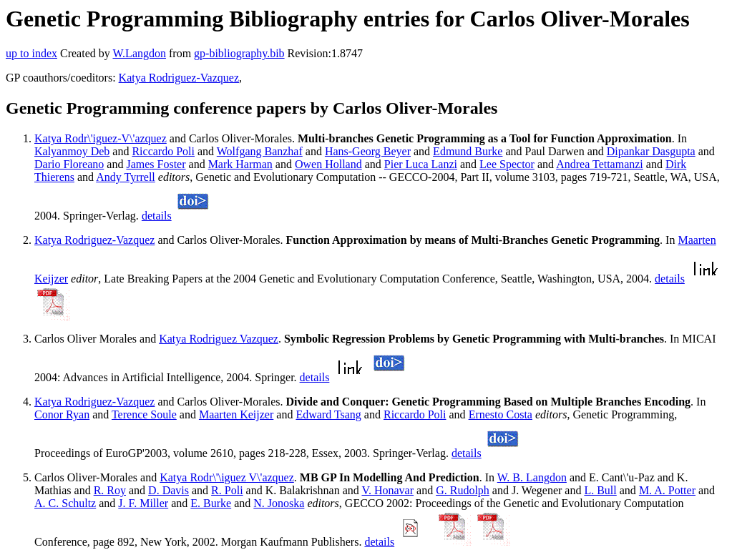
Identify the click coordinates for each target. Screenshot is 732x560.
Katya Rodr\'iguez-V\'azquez (101, 138)
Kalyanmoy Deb (72, 151)
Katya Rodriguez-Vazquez (179, 78)
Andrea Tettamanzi (600, 164)
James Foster (156, 164)
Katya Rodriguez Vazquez (219, 339)
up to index (31, 53)
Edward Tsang (328, 414)
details (157, 216)
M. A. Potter (667, 490)
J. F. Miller (143, 503)
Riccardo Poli (163, 151)
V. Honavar (387, 490)
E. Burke (211, 503)
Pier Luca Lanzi (421, 164)
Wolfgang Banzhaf (260, 151)
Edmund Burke (468, 151)
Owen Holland (328, 164)
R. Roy (110, 490)
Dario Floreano (69, 164)
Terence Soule (144, 414)
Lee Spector (507, 164)
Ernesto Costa (501, 414)
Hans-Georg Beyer (368, 151)
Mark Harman (240, 164)
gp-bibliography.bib (239, 53)
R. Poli (227, 490)
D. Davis (169, 490)
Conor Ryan (62, 414)
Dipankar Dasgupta (651, 151)
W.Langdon (139, 53)
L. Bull (600, 490)
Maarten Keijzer (236, 414)
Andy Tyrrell (126, 177)
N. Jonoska (279, 503)
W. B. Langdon (532, 477)
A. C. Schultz (65, 503)
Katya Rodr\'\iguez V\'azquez (227, 477)
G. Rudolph (463, 490)
